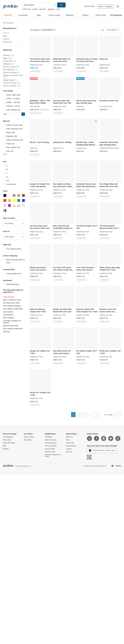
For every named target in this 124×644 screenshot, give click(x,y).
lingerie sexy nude (11, 326)
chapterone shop (36, 65)
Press (68, 440)
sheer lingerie (9, 318)
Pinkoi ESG (70, 443)
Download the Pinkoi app (102, 450)
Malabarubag (105, 65)
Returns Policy (50, 452)
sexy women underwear (13, 329)
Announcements (51, 443)
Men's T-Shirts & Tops (12, 300)
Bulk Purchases (50, 440)
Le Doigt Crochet (106, 106)
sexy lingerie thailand (12, 306)
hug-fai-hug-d (81, 148)
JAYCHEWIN (35, 106)
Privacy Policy (50, 449)
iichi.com (69, 452)
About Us (69, 437)
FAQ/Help (48, 437)
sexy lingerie (8, 312)
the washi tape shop (11, 303)
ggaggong (51, 9)
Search (61, 5)
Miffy (58, 9)
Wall (5, 446)
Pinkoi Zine (7, 42)
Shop (5, 36)
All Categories (8, 23)
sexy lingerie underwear (13, 309)
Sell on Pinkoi (89, 6)
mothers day (26, 9)
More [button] (5, 154)
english (35, 9)
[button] (23, 114)
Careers (69, 449)
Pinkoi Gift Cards (9, 443)
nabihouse (80, 106)
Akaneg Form (58, 148)
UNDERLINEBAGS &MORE (110, 148)
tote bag (6, 332)
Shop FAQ (28, 440)
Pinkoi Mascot (71, 446)
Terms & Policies (51, 446)
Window (6, 39)
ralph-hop (33, 148)
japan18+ (43, 9)
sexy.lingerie (8, 315)
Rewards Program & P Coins (53, 456)
